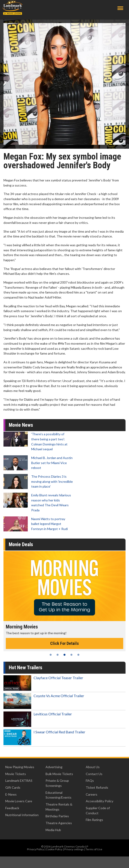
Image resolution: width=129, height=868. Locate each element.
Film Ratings (94, 820)
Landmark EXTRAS (19, 781)
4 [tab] (71, 655)
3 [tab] (64, 655)
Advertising (54, 767)
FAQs (90, 781)
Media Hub (53, 830)
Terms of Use (94, 849)
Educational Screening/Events (58, 795)
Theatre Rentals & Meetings (59, 807)
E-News (11, 794)
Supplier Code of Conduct (98, 810)
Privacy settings (74, 849)
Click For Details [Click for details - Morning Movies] (64, 643)
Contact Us (94, 774)
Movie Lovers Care (19, 801)
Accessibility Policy (100, 801)
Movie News (21, 425)
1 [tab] (51, 655)
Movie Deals (21, 544)
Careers (92, 794)
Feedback (12, 808)
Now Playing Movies (20, 767)
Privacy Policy (35, 849)
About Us (93, 767)
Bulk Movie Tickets (59, 774)
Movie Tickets (16, 774)
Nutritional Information (22, 815)
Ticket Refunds (97, 787)
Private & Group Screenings (57, 783)
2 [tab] (58, 655)
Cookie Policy (54, 849)
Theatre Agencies (59, 823)
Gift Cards (13, 787)
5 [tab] (78, 655)
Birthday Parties (57, 816)
